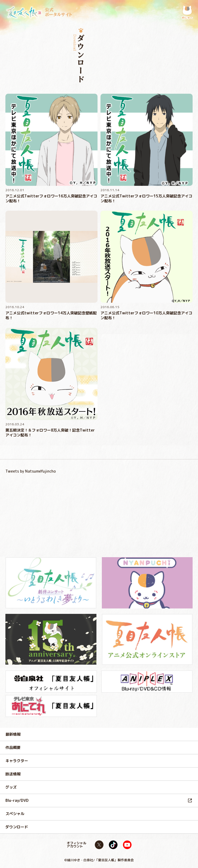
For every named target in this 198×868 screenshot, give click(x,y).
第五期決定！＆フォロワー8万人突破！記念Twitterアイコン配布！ (50, 433)
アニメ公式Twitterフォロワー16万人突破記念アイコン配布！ (51, 199)
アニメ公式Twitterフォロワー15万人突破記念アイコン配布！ (146, 199)
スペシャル (15, 814)
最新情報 (13, 734)
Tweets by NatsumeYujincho (31, 471)
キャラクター (17, 761)
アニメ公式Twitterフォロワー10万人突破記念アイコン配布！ (146, 315)
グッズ (11, 787)
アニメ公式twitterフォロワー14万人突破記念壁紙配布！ (51, 315)
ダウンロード (17, 827)
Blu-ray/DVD (17, 800)
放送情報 (13, 774)
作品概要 (13, 747)
